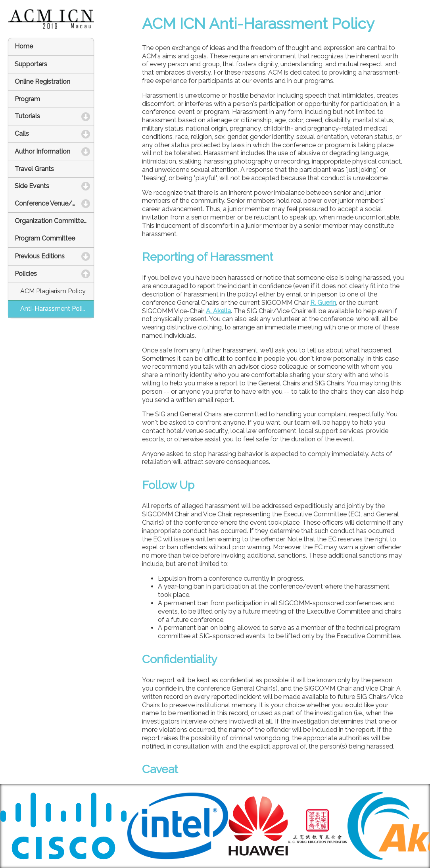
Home (24, 46)
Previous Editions (54, 256)
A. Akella (218, 311)
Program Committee (45, 238)
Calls (54, 134)
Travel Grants (34, 169)
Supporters (31, 64)
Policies (54, 274)
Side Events (54, 186)
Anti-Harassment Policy (55, 309)
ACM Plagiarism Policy (53, 291)
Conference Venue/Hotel (54, 203)
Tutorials (54, 116)
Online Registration (42, 82)
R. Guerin (323, 303)
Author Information (54, 151)
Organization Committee (51, 221)
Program (27, 99)
